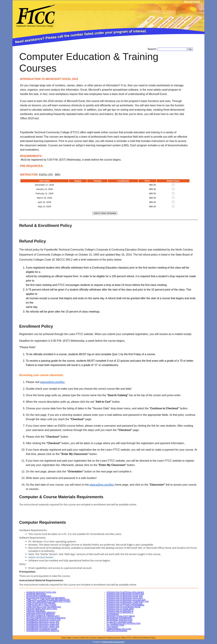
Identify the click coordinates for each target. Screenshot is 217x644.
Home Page (66, 638)
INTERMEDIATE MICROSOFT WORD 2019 (43, 627)
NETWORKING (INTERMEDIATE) (119, 618)
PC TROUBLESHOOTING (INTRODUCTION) (124, 623)
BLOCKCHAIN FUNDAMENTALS (39, 596)
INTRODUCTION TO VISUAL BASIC (120, 609)
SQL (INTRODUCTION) (116, 625)
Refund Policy (192, 2)
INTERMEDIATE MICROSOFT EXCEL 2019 (43, 623)
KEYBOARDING (113, 614)
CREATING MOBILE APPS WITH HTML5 (42, 609)
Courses (76, 638)
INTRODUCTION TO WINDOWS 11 (120, 612)
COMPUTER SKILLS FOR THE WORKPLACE (44, 607)
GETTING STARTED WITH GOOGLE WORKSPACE (46, 618)
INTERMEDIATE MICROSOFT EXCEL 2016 (43, 622)
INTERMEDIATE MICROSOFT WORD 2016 (43, 625)
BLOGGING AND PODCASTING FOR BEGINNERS (46, 598)
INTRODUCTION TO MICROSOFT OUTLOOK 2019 (126, 600)
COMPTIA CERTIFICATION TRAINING (41, 603)
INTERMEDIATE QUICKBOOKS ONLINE (42, 629)
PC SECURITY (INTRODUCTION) (119, 622)
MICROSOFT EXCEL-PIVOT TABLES (121, 616)
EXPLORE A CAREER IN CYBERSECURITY (43, 616)
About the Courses (89, 638)
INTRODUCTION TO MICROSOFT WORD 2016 (125, 603)
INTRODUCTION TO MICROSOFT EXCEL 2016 (125, 596)
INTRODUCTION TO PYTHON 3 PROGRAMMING (126, 605)
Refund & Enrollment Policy (144, 638)
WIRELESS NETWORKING (117, 631)
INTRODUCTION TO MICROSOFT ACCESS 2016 (125, 594)
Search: (153, 49)
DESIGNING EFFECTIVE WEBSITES (40, 614)
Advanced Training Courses (109, 638)
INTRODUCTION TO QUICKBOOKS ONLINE (124, 607)
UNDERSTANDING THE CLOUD (119, 629)
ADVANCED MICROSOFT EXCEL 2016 (41, 592)
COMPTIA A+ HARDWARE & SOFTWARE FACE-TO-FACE (48, 601)
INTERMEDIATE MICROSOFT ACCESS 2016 (43, 620)
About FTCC (127, 638)
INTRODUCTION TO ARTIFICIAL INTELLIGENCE (125, 592)
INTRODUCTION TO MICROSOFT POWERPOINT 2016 (128, 601)
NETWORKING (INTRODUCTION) (120, 620)
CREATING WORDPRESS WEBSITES (41, 612)
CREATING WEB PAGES (36, 611)
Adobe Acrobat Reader (41, 557)
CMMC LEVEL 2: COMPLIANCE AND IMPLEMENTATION (48, 600)
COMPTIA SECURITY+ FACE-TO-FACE (41, 605)
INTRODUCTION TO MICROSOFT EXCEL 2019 (125, 598)
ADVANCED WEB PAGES (36, 594)
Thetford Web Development (113, 642)
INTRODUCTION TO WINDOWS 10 (120, 611)
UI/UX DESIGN (112, 627)
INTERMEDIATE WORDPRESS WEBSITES (43, 631)
